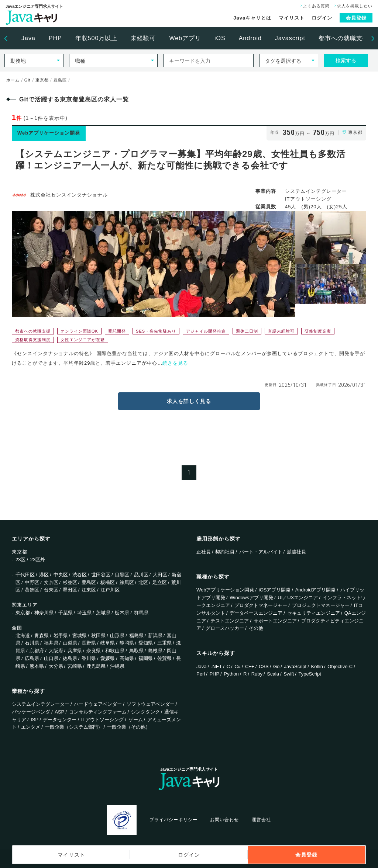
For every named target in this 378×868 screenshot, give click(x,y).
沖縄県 (117, 666)
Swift (289, 674)
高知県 (127, 658)
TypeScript (310, 674)
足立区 (160, 582)
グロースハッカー (225, 628)
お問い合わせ (224, 820)
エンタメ (31, 727)
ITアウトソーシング (103, 720)
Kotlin (317, 666)
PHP (55, 38)
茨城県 (103, 613)
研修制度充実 (318, 331)
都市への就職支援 (344, 38)
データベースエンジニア (256, 613)
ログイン (322, 18)
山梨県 (70, 643)
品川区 (141, 575)
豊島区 (89, 582)
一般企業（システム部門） (74, 727)
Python (231, 674)
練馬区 (127, 582)
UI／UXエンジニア (298, 598)
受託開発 (117, 331)
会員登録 (356, 18)
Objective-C (340, 666)
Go (276, 666)
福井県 (51, 643)
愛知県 (146, 643)
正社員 (204, 552)
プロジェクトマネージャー (321, 605)
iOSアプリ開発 (275, 590)
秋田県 (98, 636)
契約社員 (225, 552)
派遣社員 (296, 552)
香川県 (89, 658)
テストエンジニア (230, 621)
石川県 (32, 643)
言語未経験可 (281, 331)
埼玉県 (84, 613)
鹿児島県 (96, 666)
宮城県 (80, 636)
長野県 (89, 643)
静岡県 (127, 643)
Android (250, 38)
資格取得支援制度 (33, 340)
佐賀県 (164, 658)
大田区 (160, 575)
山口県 (51, 658)
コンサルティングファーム (98, 712)
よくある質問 (314, 6)
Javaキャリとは (252, 18)
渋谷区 (80, 575)
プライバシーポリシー (173, 820)
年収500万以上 (97, 38)
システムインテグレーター (41, 704)
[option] (28, 38)
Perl (201, 674)
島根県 (155, 651)
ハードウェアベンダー (98, 704)
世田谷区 (101, 575)
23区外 (38, 560)
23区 (20, 560)
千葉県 (66, 613)
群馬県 (141, 613)
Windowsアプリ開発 (251, 598)
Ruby (257, 674)
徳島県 (70, 658)
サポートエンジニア (275, 621)
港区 (44, 575)
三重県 (164, 643)
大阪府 (56, 651)
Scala (273, 674)
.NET (217, 666)
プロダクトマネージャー (261, 605)
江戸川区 (110, 590)
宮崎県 (75, 666)
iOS (220, 38)
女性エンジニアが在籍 (83, 340)
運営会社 (261, 820)
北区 (143, 582)
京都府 (37, 651)
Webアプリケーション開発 (225, 590)
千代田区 (25, 575)
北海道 (23, 636)
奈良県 (94, 651)
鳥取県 (136, 651)
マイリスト (292, 18)
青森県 (42, 636)
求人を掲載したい (353, 6)
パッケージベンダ (31, 712)
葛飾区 (32, 590)
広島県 (32, 658)
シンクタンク (145, 712)
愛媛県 (108, 658)
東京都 (23, 613)
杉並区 (70, 582)
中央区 (61, 575)
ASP (59, 712)
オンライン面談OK (79, 331)
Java (28, 38)
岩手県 (61, 636)
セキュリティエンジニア (314, 613)
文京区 (51, 582)
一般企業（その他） (129, 727)
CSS (264, 666)
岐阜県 (108, 643)
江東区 (89, 590)
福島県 (136, 636)
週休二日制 (247, 331)
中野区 (32, 582)
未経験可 (143, 38)
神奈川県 (44, 613)
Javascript (290, 38)
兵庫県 (75, 651)
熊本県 (37, 666)
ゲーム (136, 720)
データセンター (60, 720)
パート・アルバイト (261, 552)
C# (238, 666)
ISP (35, 720)
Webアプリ (185, 38)
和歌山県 (115, 651)
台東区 (51, 590)
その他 (256, 628)
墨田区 (70, 590)
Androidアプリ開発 (316, 590)
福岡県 (146, 658)
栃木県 (122, 613)
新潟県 (155, 636)
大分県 (56, 666)
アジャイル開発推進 (206, 331)
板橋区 (108, 582)
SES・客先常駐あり (156, 331)
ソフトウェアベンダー (151, 704)
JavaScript (295, 666)
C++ (250, 666)
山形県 (117, 636)
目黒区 (122, 575)
